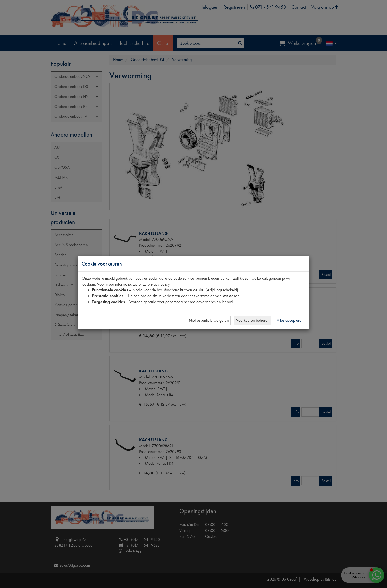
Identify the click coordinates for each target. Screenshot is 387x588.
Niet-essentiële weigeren (209, 320)
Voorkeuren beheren (253, 320)
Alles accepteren (290, 320)
